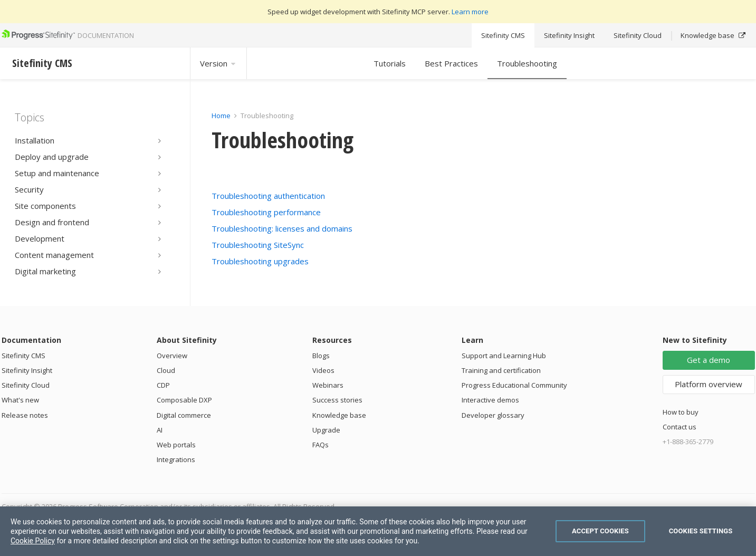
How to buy (681, 412)
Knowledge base (713, 35)
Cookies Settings (701, 531)
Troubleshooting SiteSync (258, 245)
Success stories (337, 400)
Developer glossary (493, 415)
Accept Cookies (600, 531)
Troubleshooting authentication (268, 196)
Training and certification (501, 370)
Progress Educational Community (514, 385)
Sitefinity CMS (503, 35)
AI (160, 430)
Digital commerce (184, 415)
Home (221, 116)
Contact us (680, 427)
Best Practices (451, 63)
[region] (378, 531)
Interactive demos (490, 400)
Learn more (470, 12)
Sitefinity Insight (569, 35)
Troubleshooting (527, 63)
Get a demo (709, 360)
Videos (323, 370)
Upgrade (326, 430)
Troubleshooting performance (266, 212)
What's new (20, 400)
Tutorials (390, 63)
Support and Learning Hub (504, 356)
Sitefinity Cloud (638, 35)
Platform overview (709, 384)
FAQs (320, 445)
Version (218, 63)
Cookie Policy (33, 541)
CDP (163, 385)
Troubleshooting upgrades (260, 261)
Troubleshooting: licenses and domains (282, 228)
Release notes (25, 415)
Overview (172, 356)
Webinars (328, 385)
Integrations (176, 459)
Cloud (166, 370)
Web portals (176, 445)
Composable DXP (184, 400)
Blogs (321, 356)
